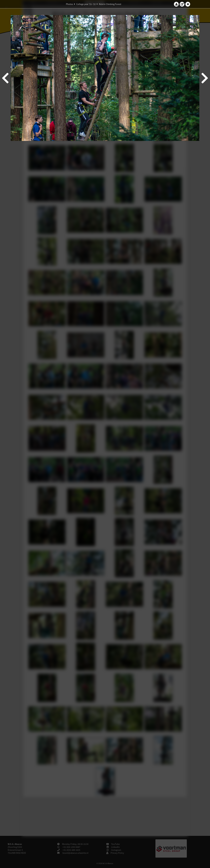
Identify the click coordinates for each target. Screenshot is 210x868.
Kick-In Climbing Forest (110, 4)
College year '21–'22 (86, 4)
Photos (69, 4)
